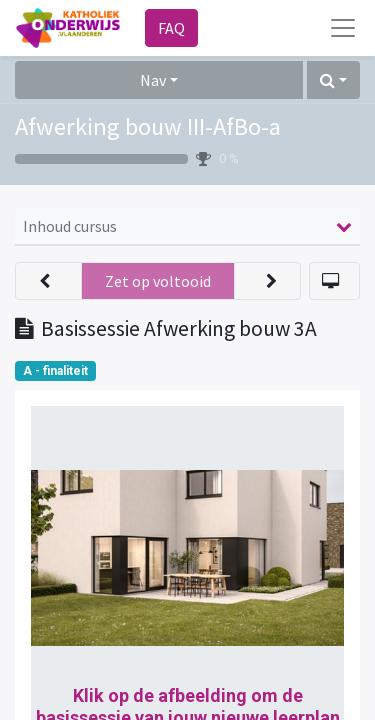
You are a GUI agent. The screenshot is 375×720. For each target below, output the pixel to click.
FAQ (171, 28)
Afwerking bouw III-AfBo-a (148, 126)
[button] (333, 80)
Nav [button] (153, 80)
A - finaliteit (55, 371)
